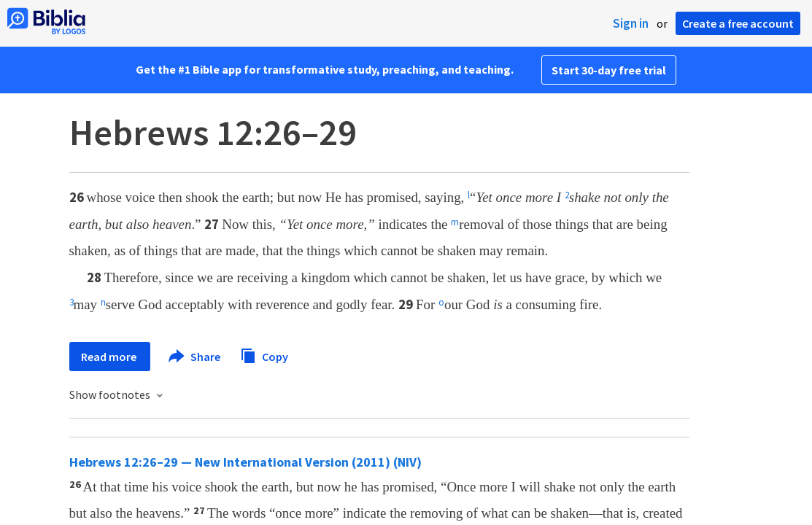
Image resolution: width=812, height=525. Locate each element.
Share (195, 357)
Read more (110, 357)
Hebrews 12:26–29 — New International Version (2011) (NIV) (245, 462)
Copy (264, 355)
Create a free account (738, 23)
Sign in (631, 23)
